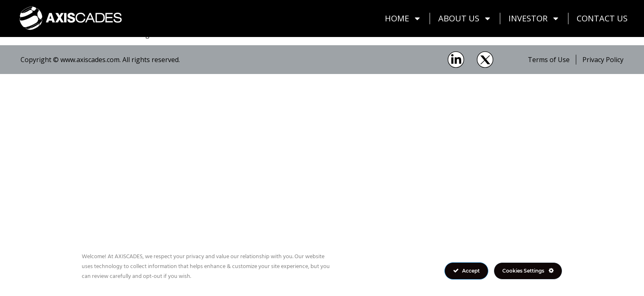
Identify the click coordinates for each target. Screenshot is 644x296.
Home (403, 18)
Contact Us (602, 18)
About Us (465, 18)
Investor (534, 18)
